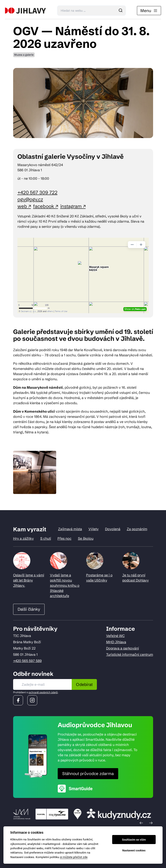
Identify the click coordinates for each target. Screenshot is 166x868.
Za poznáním (137, 529)
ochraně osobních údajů (43, 692)
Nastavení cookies (134, 850)
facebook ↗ (46, 206)
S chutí (46, 538)
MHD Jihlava (116, 642)
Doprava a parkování (123, 648)
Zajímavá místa (70, 529)
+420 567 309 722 (37, 193)
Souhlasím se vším (134, 840)
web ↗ (24, 206)
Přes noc (64, 538)
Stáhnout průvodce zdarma (88, 774)
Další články (29, 609)
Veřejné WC (115, 636)
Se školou (86, 538)
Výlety (94, 529)
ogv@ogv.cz (30, 199)
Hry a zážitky (23, 538)
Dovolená (113, 529)
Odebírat (84, 684)
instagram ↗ (73, 206)
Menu (149, 11)
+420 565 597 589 (27, 661)
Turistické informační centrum (130, 654)
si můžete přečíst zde (74, 857)
